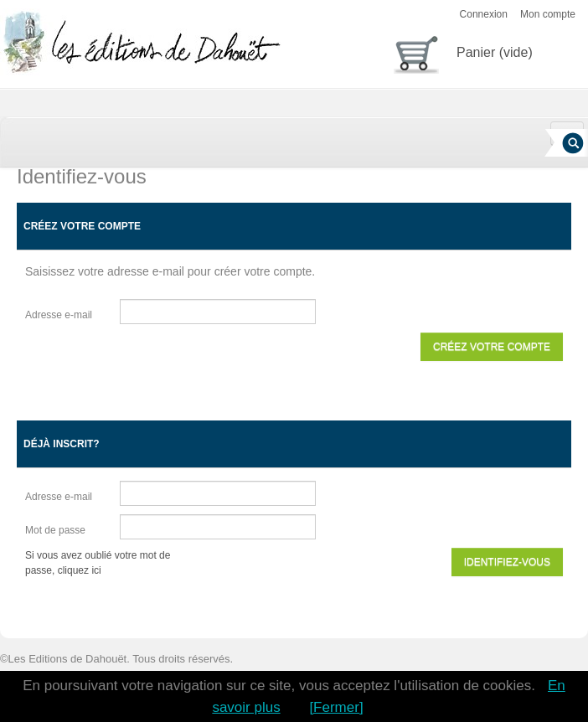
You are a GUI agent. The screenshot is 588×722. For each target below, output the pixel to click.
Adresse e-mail (59, 315)
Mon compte (548, 14)
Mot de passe (55, 530)
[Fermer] (336, 707)
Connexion (484, 14)
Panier (463, 51)
